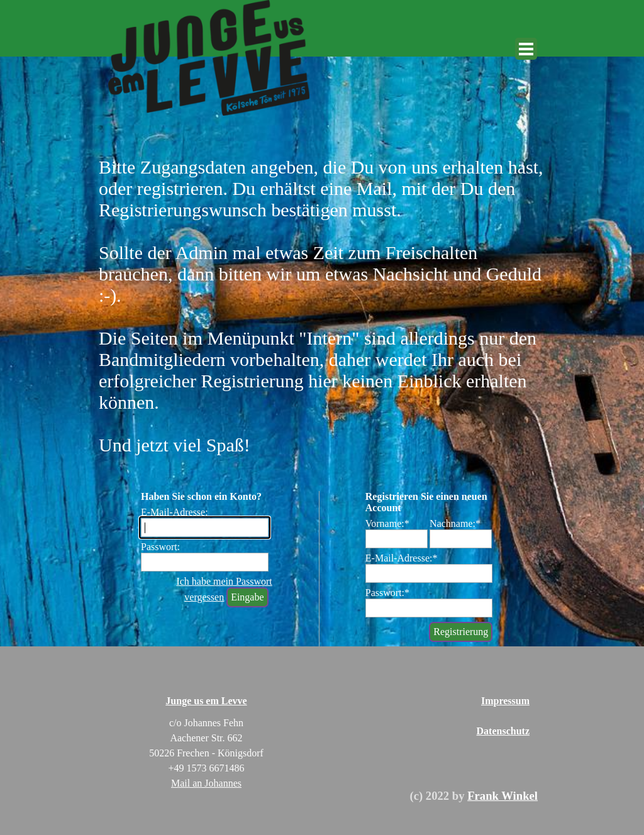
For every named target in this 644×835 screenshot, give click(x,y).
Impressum (505, 701)
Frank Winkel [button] (502, 796)
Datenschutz (503, 731)
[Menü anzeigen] (526, 49)
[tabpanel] (402, 796)
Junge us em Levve (206, 701)
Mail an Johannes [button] (206, 783)
